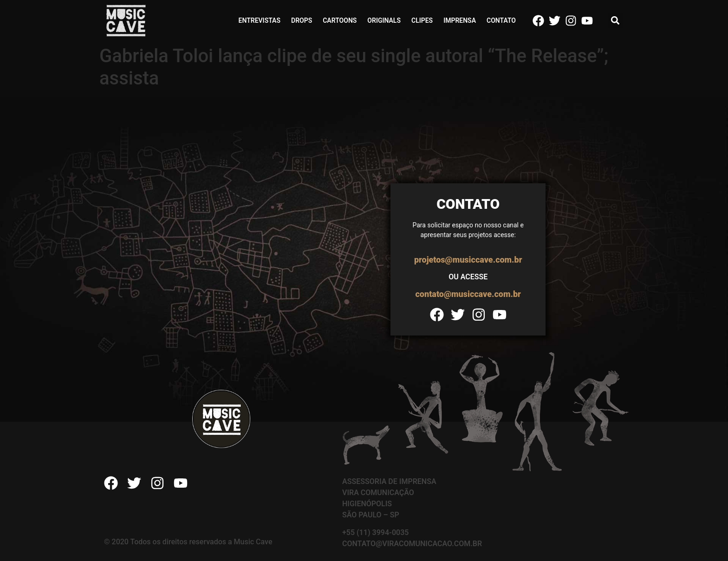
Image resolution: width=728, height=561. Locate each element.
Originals (384, 20)
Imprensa (460, 20)
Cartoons (340, 20)
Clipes (422, 20)
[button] (615, 21)
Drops (302, 20)
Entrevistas (260, 20)
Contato (501, 20)
